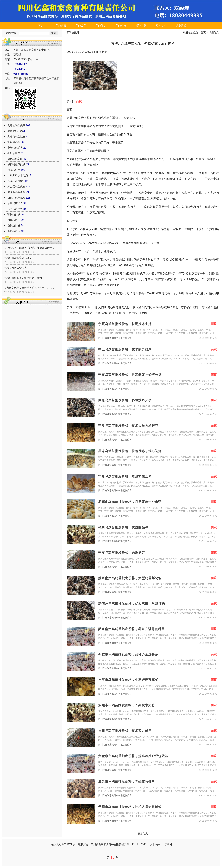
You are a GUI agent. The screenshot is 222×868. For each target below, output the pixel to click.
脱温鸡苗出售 (15, 209)
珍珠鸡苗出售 (15, 203)
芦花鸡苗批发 (15, 181)
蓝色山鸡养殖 (15, 159)
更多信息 (143, 834)
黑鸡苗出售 (14, 170)
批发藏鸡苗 (14, 142)
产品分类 (81, 25)
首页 (41, 25)
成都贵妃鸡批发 (16, 164)
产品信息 (61, 25)
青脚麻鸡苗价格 (16, 192)
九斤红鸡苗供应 (16, 125)
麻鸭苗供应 (14, 231)
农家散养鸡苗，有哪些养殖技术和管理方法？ (29, 288)
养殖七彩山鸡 (15, 131)
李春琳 (168, 844)
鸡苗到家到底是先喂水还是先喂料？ (24, 278)
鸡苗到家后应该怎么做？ (18, 258)
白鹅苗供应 (14, 220)
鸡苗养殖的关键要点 (15, 268)
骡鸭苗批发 (14, 214)
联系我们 (181, 25)
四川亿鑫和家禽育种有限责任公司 (115, 338)
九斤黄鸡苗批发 (16, 137)
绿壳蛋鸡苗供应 (16, 187)
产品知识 (101, 25)
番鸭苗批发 (14, 225)
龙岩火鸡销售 (15, 148)
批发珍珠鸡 (14, 153)
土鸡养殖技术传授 (18, 175)
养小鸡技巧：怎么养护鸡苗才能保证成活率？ (29, 248)
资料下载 (141, 25)
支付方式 (161, 25)
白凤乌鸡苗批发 (16, 198)
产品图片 (121, 25)
